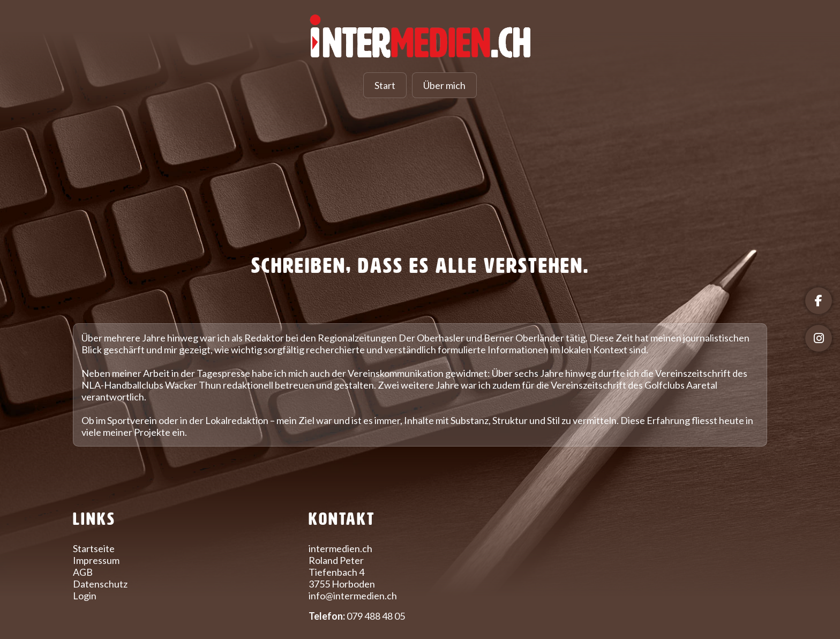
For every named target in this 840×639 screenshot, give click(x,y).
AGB (83, 572)
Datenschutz (100, 584)
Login (85, 596)
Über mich (444, 85)
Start (385, 85)
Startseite (94, 548)
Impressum (96, 560)
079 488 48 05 (376, 616)
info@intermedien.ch (353, 596)
